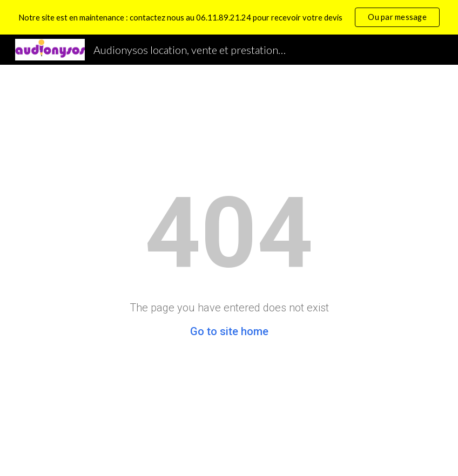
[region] (229, 17)
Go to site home (229, 331)
